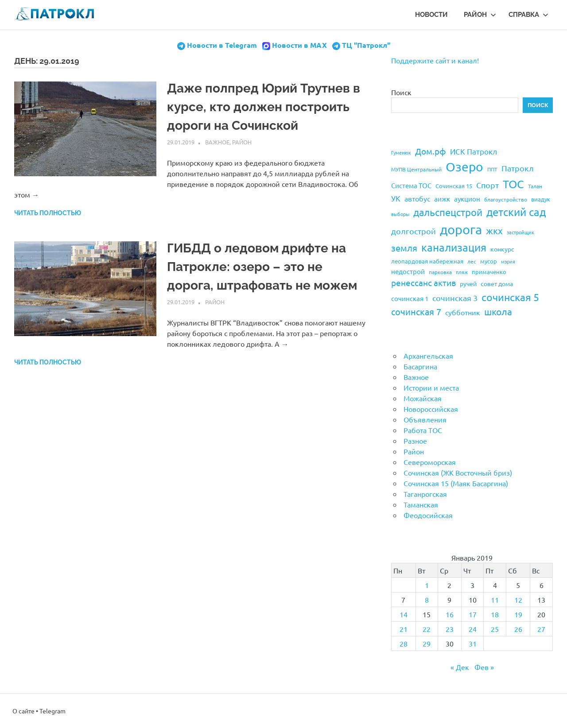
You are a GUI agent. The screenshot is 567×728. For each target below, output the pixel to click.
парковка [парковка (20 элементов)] (440, 272)
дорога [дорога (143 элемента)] (461, 229)
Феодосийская (428, 515)
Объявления (425, 419)
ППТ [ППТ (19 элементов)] (492, 169)
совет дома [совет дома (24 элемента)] (497, 283)
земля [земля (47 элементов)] (404, 248)
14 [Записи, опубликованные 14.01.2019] (404, 614)
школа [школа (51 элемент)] (498, 311)
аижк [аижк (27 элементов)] (442, 199)
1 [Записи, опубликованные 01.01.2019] (427, 585)
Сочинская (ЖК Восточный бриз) (458, 472)
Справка (528, 15)
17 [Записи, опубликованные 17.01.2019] (473, 614)
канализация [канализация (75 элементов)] (454, 247)
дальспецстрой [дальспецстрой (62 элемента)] (448, 212)
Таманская (421, 504)
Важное (217, 142)
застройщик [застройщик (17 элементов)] (520, 232)
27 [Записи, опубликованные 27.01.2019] (541, 629)
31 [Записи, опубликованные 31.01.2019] (473, 643)
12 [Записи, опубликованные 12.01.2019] (518, 600)
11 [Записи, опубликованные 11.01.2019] (495, 600)
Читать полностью (48, 213)
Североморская (430, 462)
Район (480, 15)
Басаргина (420, 366)
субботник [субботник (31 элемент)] (463, 312)
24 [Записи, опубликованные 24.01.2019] (473, 629)
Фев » (484, 667)
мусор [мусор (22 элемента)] (489, 261)
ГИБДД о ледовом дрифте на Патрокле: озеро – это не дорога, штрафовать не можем (262, 267)
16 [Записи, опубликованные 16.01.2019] (450, 614)
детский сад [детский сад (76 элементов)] (516, 212)
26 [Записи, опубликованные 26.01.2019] (518, 629)
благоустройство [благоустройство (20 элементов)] (506, 199)
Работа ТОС (423, 430)
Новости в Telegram (222, 45)
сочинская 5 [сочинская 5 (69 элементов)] (510, 297)
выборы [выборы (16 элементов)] (400, 214)
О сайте (23, 711)
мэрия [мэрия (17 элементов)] (508, 261)
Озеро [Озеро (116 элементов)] (464, 167)
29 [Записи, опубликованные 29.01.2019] (427, 643)
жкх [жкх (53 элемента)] (494, 230)
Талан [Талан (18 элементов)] (535, 186)
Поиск (401, 92)
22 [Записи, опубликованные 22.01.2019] (427, 629)
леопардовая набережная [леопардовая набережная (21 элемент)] (427, 261)
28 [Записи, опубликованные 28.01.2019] (404, 643)
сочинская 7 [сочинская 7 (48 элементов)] (416, 312)
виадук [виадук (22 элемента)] (541, 199)
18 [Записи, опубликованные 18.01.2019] (495, 614)
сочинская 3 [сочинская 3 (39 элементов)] (455, 298)
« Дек (460, 667)
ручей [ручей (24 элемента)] (468, 283)
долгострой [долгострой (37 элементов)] (414, 231)
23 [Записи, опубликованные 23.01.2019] (450, 629)
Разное (415, 441)
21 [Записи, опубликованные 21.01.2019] (404, 629)
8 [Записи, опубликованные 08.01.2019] (427, 600)
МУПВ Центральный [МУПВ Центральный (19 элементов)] (416, 169)
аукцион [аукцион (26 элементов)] (467, 199)
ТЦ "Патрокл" (366, 45)
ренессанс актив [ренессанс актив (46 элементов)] (423, 283)
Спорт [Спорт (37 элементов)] (487, 185)
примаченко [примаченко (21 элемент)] (489, 272)
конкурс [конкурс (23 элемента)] (502, 249)
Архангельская (428, 356)
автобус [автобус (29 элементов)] (417, 198)
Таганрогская (425, 494)
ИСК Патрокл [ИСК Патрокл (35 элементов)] (474, 151)
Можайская (423, 398)
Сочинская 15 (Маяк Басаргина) (456, 483)
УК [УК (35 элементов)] (396, 198)
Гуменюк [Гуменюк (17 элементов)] (401, 152)
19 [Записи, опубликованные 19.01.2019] (518, 614)
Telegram (52, 711)
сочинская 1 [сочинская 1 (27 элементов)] (410, 298)
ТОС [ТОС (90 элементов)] (513, 184)
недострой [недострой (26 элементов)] (408, 271)
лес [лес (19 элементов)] (472, 261)
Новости (431, 15)
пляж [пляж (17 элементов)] (462, 272)
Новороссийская (431, 409)
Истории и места (431, 387)
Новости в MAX (299, 45)
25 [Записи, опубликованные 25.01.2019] (495, 629)
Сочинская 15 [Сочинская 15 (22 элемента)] (454, 186)
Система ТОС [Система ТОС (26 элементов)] (411, 185)
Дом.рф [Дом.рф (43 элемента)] (431, 151)
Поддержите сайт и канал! (435, 60)
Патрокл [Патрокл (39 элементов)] (518, 168)
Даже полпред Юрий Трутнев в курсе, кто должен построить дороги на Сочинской (264, 107)
